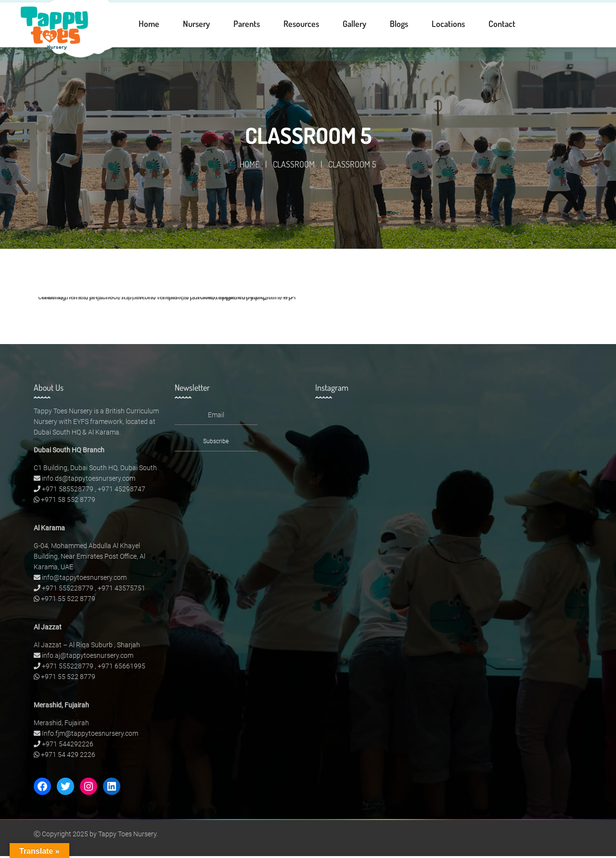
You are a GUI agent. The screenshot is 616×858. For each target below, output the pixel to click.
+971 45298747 (122, 491)
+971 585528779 (68, 491)
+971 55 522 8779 (68, 601)
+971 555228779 (68, 590)
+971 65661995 (122, 668)
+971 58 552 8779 (68, 501)
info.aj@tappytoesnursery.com (88, 657)
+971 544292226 (68, 746)
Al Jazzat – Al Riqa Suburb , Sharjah (87, 647)
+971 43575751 (122, 590)
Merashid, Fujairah (61, 725)
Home (250, 166)
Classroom (294, 166)
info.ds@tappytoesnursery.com (89, 480)
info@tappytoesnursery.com (84, 579)
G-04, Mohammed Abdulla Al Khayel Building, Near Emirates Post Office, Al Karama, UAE (90, 558)
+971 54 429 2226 (68, 756)
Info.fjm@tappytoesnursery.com (90, 735)
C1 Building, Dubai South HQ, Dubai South (95, 470)
